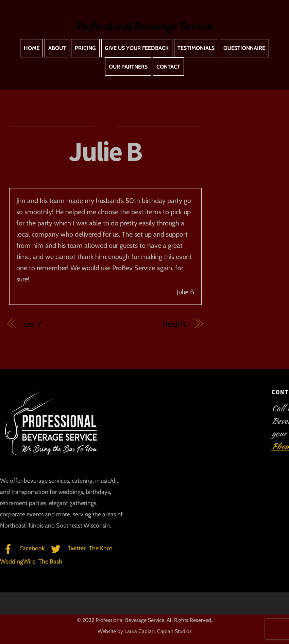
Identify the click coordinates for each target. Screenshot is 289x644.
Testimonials (196, 48)
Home (32, 48)
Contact (168, 67)
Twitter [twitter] (67, 548)
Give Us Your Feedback (137, 48)
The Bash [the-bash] (50, 562)
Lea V (32, 324)
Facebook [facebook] (22, 548)
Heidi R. (175, 324)
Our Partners (128, 67)
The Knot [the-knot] (100, 548)
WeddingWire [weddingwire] (18, 562)
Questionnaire (244, 48)
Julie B (105, 151)
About (57, 48)
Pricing (85, 48)
